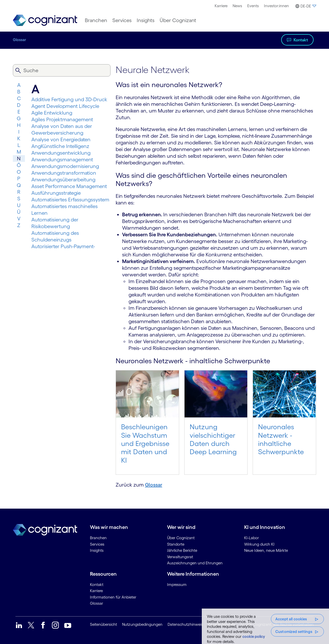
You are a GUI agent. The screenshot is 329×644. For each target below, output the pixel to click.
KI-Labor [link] (252, 538)
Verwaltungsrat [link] (180, 557)
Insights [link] (97, 550)
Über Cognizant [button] (178, 20)
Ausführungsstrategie (56, 193)
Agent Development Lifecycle (65, 106)
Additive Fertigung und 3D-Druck (69, 99)
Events (253, 6)
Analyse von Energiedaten (61, 139)
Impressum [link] (177, 585)
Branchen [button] (96, 20)
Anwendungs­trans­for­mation (64, 173)
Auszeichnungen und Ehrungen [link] (195, 563)
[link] (45, 20)
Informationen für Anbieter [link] (113, 597)
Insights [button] (146, 20)
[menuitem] (221, 6)
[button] (305, 6)
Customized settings (294, 632)
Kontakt (301, 40)
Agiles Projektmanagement (62, 119)
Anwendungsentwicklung (61, 153)
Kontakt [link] (97, 585)
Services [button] (122, 20)
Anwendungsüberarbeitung (63, 180)
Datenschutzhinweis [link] (185, 624)
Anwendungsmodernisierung (65, 166)
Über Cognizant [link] (181, 538)
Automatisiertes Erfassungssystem (70, 200)
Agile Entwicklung (52, 113)
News (237, 6)
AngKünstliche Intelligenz (60, 146)
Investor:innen (276, 6)
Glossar (20, 40)
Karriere (221, 6)
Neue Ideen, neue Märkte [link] (266, 550)
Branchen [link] (98, 538)
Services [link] (97, 544)
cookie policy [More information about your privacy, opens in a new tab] (254, 636)
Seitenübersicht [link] (103, 624)
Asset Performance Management (69, 186)
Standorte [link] (176, 544)
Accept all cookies (291, 619)
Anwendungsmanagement (62, 160)
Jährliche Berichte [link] (182, 550)
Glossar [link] (97, 603)
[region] (265, 626)
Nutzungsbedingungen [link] (142, 624)
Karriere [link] (96, 591)
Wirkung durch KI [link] (259, 544)
